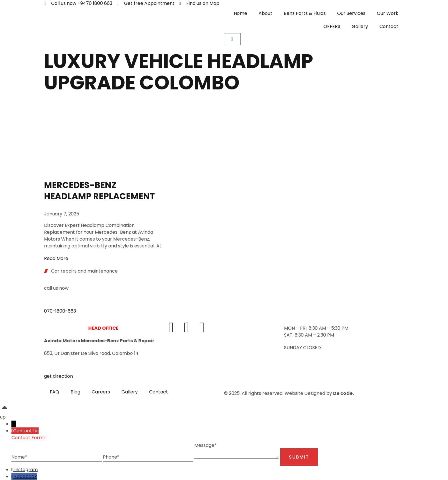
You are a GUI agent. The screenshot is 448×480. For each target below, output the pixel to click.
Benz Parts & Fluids (305, 13)
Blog (75, 392)
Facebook (26, 476)
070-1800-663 (60, 311)
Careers (101, 392)
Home (240, 13)
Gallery (360, 26)
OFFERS (332, 26)
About (265, 13)
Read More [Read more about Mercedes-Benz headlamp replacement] (56, 258)
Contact (389, 26)
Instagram (26, 470)
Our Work (388, 13)
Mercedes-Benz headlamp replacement (99, 191)
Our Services (351, 13)
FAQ (54, 392)
